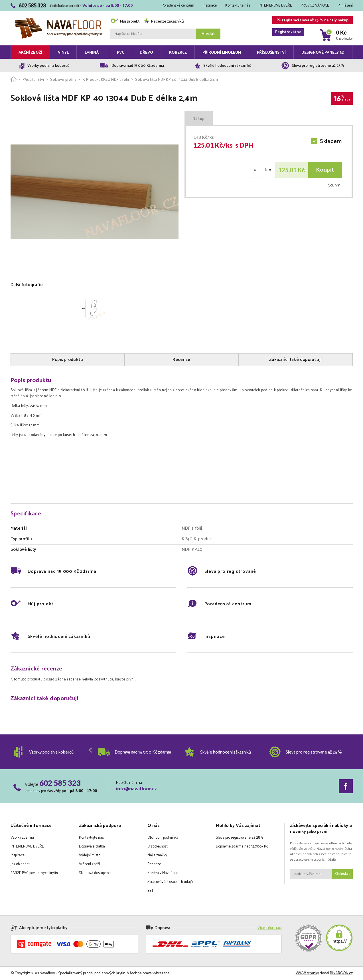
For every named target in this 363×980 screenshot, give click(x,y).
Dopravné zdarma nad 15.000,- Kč (242, 847)
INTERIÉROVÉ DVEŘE (275, 6)
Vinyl (63, 53)
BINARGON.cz (341, 973)
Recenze (154, 864)
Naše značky (157, 855)
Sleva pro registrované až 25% (239, 838)
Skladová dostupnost (95, 873)
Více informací (270, 928)
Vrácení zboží (89, 864)
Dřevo (146, 53)
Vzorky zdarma (22, 838)
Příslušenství (271, 53)
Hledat (208, 34)
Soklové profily (63, 80)
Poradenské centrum (178, 6)
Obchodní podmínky (163, 838)
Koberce (178, 53)
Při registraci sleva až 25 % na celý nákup (310, 21)
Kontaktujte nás (238, 6)
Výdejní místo (90, 855)
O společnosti (158, 847)
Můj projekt (125, 22)
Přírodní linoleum (222, 53)
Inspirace (210, 6)
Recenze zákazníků (164, 22)
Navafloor (58, 20)
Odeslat (342, 874)
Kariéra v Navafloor (163, 873)
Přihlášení (345, 6)
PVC (120, 53)
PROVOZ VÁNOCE (315, 6)
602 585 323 (60, 783)
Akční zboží (30, 53)
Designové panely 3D (323, 53)
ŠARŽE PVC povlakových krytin (34, 873)
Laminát (93, 53)
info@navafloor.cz (136, 789)
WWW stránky (307, 973)
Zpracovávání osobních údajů (170, 882)
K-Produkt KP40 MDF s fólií (106, 80)
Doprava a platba (92, 847)
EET (150, 891)
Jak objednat (20, 864)
